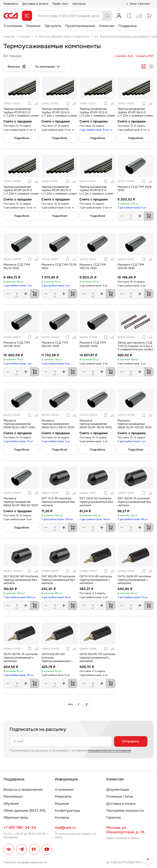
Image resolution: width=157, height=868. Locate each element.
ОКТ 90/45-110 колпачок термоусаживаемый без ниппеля (58, 580)
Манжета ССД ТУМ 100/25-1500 (93, 266)
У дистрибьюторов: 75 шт (133, 597)
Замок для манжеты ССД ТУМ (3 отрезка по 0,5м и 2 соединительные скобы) (135, 346)
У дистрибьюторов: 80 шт (19, 675)
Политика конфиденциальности (25, 862)
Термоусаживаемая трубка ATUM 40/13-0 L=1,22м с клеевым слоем (59, 190)
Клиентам (107, 26)
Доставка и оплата (35, 4)
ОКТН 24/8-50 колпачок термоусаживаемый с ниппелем (134, 580)
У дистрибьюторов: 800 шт (20, 597)
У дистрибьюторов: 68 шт (133, 519)
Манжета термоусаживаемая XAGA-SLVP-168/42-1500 (21, 502)
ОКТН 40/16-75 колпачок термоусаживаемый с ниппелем (21, 658)
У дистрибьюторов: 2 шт (56, 441)
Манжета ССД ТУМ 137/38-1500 (17, 344)
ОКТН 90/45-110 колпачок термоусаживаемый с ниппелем (97, 658)
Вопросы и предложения (23, 790)
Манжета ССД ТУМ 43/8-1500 (135, 189)
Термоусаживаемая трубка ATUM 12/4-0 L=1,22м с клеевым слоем (59, 112)
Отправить (131, 741)
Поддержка (127, 26)
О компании (13, 26)
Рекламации (13, 796)
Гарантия (114, 817)
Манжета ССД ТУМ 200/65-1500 (93, 344)
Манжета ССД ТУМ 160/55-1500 (55, 344)
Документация (118, 790)
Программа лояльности (125, 811)
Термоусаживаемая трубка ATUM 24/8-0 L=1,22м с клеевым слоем (21, 190)
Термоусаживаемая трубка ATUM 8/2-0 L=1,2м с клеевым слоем (96, 190)
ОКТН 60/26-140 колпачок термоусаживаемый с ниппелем (57, 659)
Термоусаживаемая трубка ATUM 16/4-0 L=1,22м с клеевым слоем (135, 112)
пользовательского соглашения (109, 750)
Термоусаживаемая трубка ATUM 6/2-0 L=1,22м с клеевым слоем (21, 112)
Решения (33, 26)
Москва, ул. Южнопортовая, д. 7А (125, 830)
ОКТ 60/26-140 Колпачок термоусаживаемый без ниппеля (21, 580)
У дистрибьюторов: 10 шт (18, 441)
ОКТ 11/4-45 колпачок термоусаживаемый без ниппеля (58, 502)
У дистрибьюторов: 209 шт (57, 519)
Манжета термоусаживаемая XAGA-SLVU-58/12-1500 (58, 424)
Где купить (53, 26)
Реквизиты (11, 4)
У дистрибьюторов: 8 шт (56, 364)
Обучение (11, 804)
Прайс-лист (60, 4)
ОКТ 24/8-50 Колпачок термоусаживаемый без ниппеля (96, 502)
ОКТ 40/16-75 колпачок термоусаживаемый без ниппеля (134, 502)
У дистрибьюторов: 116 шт (95, 519)
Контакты (79, 4)
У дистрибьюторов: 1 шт (18, 364)
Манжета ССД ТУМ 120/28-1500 (131, 266)
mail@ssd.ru (65, 828)
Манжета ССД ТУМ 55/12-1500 (17, 266)
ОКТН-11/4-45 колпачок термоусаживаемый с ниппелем (96, 580)
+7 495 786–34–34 (20, 828)
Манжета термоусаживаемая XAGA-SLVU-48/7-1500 (19, 424)
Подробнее (22, 138)
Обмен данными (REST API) (24, 811)
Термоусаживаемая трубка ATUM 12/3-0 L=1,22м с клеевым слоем (97, 112)
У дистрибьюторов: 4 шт (56, 286)
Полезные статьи (120, 796)
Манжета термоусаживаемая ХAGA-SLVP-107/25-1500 (135, 424)
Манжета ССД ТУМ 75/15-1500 (59, 266)
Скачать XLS (124, 56)
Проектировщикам (80, 26)
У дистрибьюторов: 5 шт (132, 208)
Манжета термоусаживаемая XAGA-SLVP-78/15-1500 (96, 424)
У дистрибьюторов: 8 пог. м (96, 130)
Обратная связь (16, 817)
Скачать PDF (145, 56)
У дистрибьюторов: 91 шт (56, 597)
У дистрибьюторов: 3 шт (18, 286)
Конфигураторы (67, 811)
